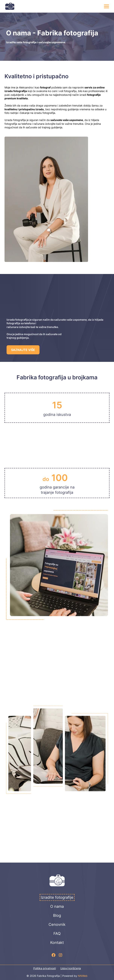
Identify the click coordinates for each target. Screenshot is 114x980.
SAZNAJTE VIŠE (23, 350)
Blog (57, 915)
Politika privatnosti (45, 968)
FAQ (57, 934)
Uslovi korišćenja (71, 968)
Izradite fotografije (57, 897)
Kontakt (57, 943)
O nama (57, 906)
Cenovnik (57, 924)
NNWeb (83, 976)
